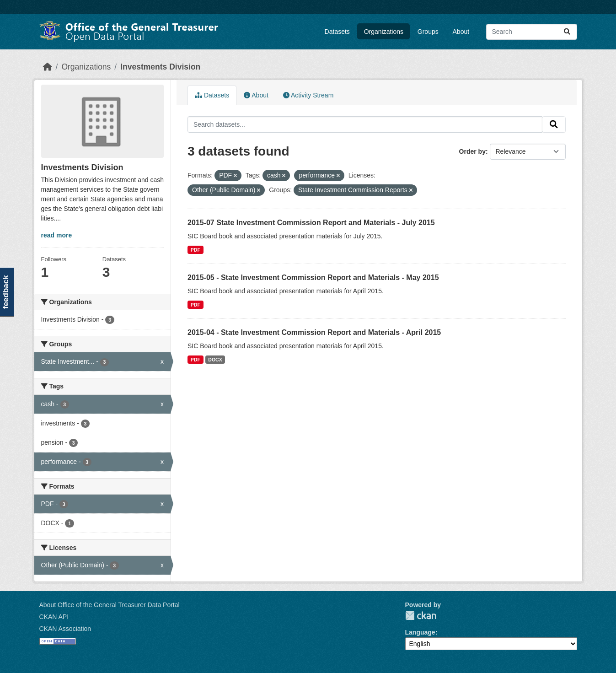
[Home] (48, 67)
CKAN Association (65, 629)
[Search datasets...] (532, 32)
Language (420, 632)
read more (57, 235)
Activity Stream (308, 95)
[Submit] (567, 32)
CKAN (421, 616)
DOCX (215, 360)
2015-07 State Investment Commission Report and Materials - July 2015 (311, 223)
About (461, 32)
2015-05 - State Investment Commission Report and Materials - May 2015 (313, 277)
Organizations (384, 32)
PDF (196, 250)
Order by (472, 151)
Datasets (337, 32)
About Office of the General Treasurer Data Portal (110, 605)
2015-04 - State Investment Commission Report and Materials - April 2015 (314, 332)
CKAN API (54, 617)
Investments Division (160, 67)
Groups (428, 32)
